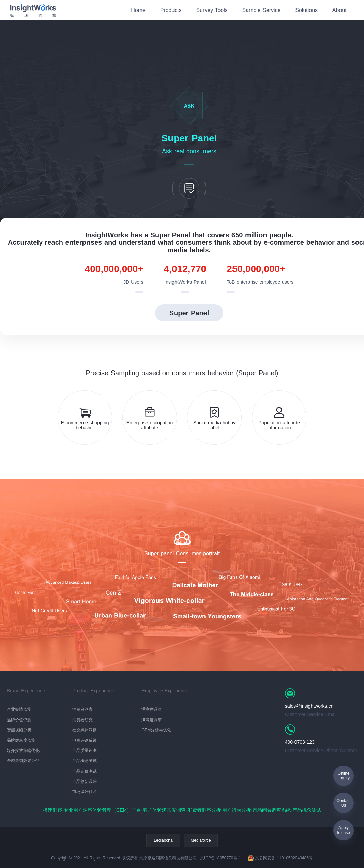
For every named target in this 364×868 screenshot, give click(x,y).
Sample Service (262, 10)
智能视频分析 (19, 730)
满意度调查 (152, 709)
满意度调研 (152, 720)
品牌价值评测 (19, 720)
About (339, 10)
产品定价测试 (85, 771)
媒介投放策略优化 (23, 751)
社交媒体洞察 (85, 730)
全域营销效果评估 (23, 761)
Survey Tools (212, 10)
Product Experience (93, 691)
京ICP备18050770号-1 (221, 858)
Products (171, 10)
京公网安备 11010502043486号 (280, 858)
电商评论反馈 (85, 740)
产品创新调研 (85, 782)
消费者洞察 (82, 709)
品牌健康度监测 (21, 740)
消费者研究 (82, 720)
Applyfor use (344, 830)
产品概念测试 (85, 761)
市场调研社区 (85, 792)
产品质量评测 (85, 751)
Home (138, 10)
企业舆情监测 (19, 709)
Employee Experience (165, 691)
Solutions (306, 10)
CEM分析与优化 (156, 730)
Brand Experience (26, 691)
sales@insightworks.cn (309, 706)
